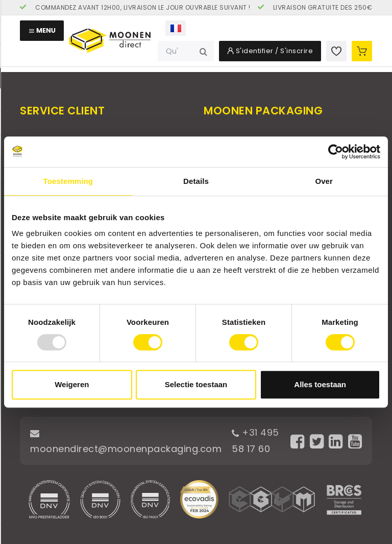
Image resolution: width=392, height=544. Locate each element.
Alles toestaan (320, 384)
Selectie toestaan (196, 384)
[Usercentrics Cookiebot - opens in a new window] (336, 152)
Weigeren (72, 384)
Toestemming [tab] (68, 181)
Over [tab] (324, 181)
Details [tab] (196, 181)
